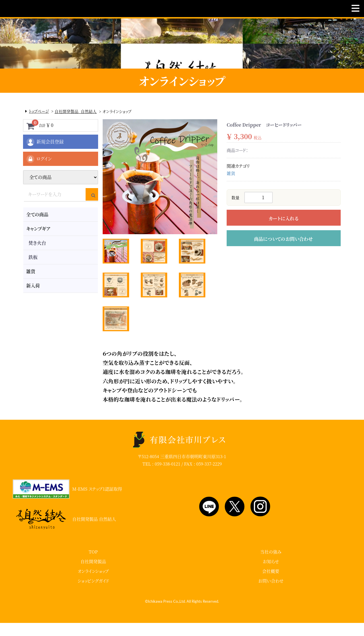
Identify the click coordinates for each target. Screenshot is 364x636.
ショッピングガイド (93, 594)
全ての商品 (37, 214)
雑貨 (31, 271)
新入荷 (33, 286)
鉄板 (33, 257)
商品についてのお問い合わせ (284, 239)
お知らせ (271, 574)
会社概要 (271, 584)
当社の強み (271, 565)
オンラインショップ (93, 584)
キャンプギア (38, 229)
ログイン (39, 159)
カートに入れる (284, 218)
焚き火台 (37, 243)
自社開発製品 (93, 574)
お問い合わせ (271, 594)
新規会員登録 (45, 142)
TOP (93, 565)
